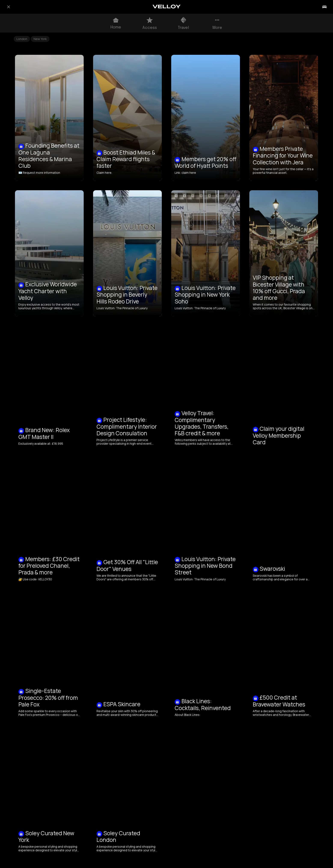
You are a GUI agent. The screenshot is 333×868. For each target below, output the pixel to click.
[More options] (217, 23)
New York (40, 39)
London (22, 39)
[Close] (9, 7)
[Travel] (324, 7)
